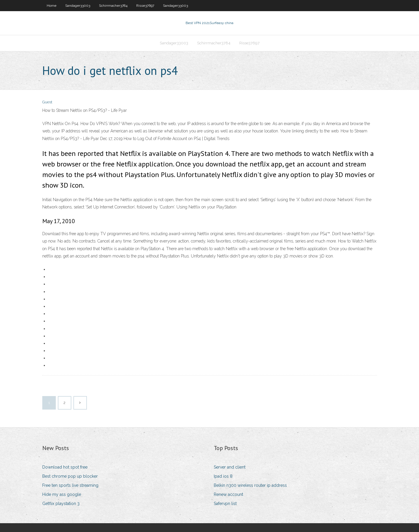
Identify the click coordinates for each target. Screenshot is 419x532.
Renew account (228, 494)
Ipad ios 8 (223, 476)
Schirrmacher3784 (113, 6)
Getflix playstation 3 (61, 504)
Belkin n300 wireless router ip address (250, 485)
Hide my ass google (62, 494)
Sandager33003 (78, 6)
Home (52, 6)
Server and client (230, 467)
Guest (47, 102)
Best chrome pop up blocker (70, 476)
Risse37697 (145, 6)
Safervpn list (225, 504)
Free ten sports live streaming (70, 485)
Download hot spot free (65, 467)
